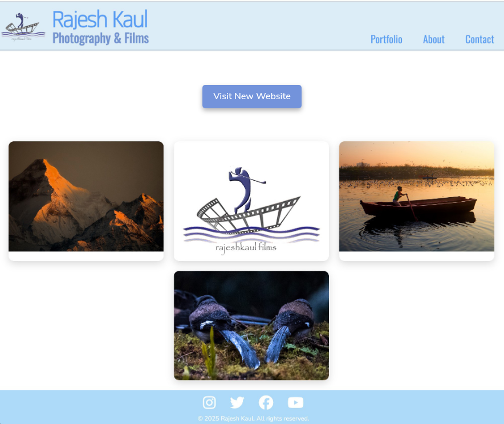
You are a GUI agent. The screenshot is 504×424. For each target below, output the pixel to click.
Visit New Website (252, 96)
